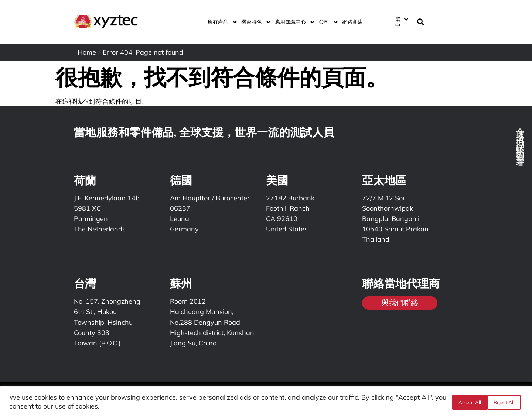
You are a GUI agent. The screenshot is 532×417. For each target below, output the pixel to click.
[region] (266, 402)
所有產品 (221, 22)
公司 (327, 22)
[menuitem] (402, 22)
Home (87, 52)
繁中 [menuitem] (398, 22)
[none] (401, 22)
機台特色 (254, 22)
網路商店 (352, 22)
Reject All (468, 402)
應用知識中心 (293, 22)
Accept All (505, 402)
